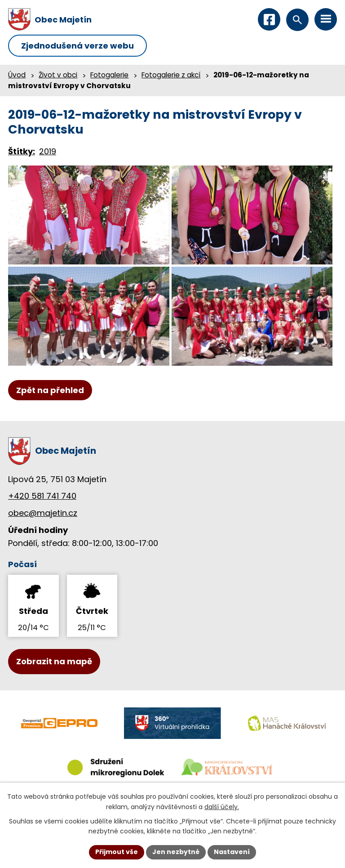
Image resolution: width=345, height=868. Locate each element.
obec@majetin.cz (43, 513)
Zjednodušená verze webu (77, 46)
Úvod (17, 75)
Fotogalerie (109, 75)
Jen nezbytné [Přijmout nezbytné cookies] (176, 852)
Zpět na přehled (50, 390)
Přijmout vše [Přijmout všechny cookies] (117, 852)
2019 (48, 151)
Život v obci (58, 75)
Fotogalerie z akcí (171, 75)
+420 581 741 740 (42, 496)
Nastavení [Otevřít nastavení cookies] (232, 852)
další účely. (222, 807)
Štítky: (22, 151)
